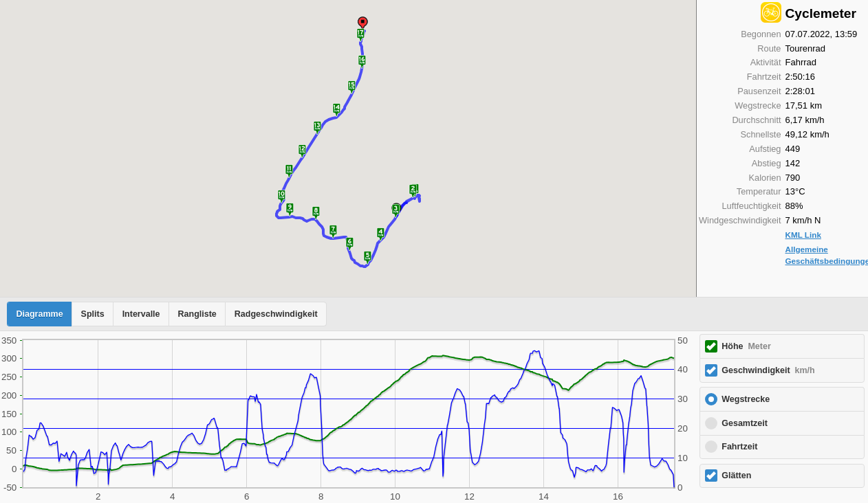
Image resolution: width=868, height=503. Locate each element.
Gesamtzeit (745, 423)
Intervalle (141, 314)
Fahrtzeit (739, 447)
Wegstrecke (746, 399)
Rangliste (197, 314)
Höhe (746, 346)
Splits (93, 314)
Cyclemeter (821, 13)
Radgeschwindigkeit (276, 314)
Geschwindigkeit (768, 370)
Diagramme (40, 314)
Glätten (736, 476)
